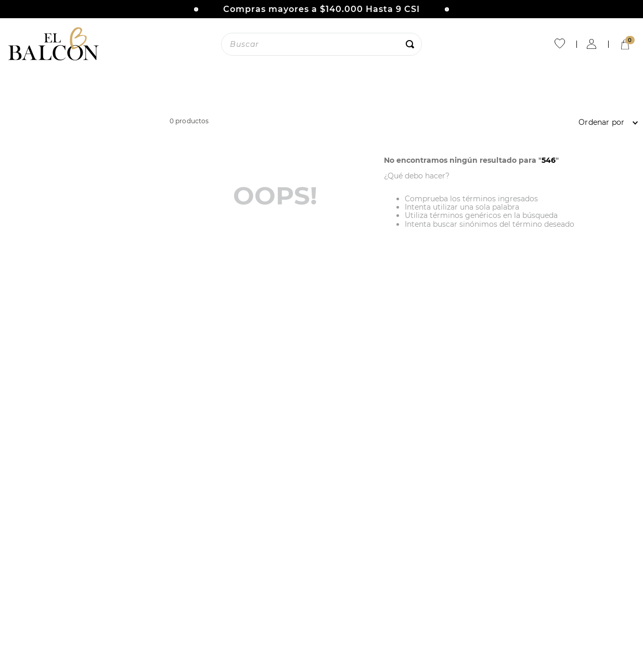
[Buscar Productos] (412, 44)
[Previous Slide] (196, 9)
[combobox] (321, 44)
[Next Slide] (447, 9)
